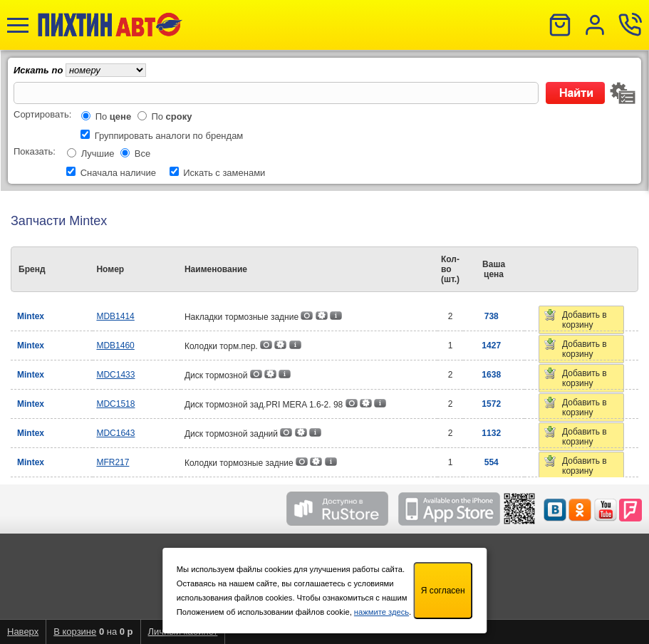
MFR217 (113, 462)
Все (142, 154)
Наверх (23, 632)
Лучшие (98, 154)
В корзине (75, 632)
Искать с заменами (224, 173)
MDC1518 (115, 404)
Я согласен (443, 591)
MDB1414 (115, 316)
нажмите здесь (381, 612)
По (114, 116)
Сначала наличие (118, 173)
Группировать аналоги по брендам (169, 136)
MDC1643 (115, 433)
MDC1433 (115, 375)
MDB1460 (115, 346)
